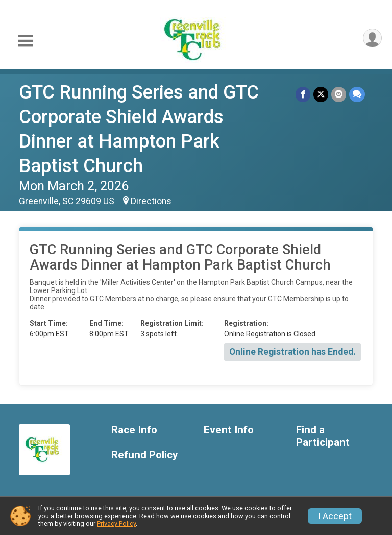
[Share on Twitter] (321, 94)
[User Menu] (372, 38)
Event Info (229, 430)
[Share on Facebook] (303, 94)
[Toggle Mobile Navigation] (26, 41)
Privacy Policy (116, 524)
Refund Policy (144, 455)
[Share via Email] (339, 94)
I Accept (335, 516)
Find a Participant (323, 436)
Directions (151, 201)
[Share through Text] (357, 94)
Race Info (134, 430)
